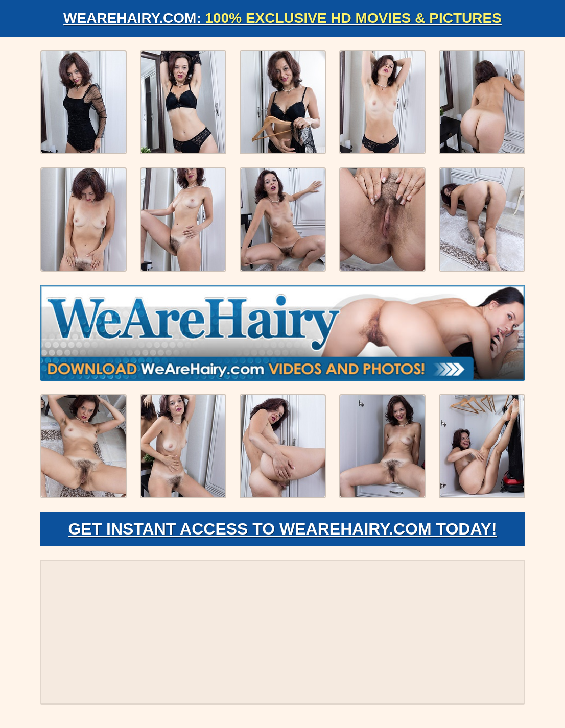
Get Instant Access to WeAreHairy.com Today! (282, 529)
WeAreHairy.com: (282, 18)
